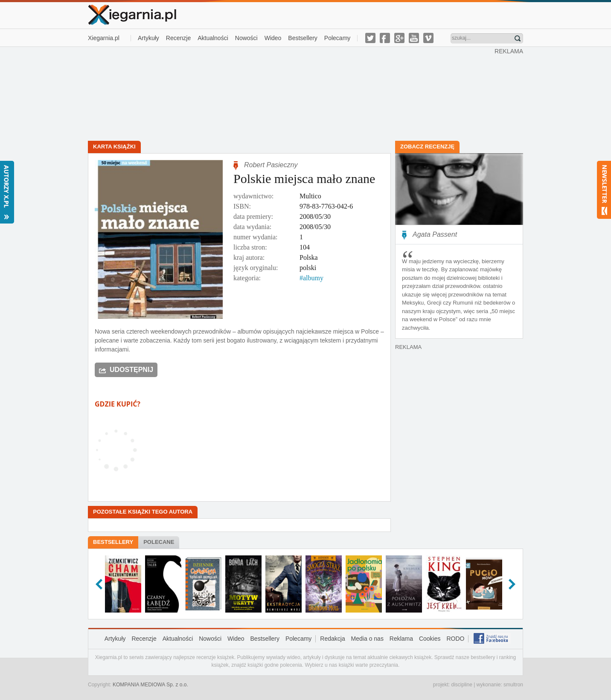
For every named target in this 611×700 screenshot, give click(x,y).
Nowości (246, 38)
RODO (455, 639)
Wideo (273, 38)
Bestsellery (303, 38)
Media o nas (367, 639)
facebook (385, 38)
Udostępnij (131, 370)
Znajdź (518, 38)
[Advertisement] (291, 93)
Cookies (430, 639)
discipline (461, 685)
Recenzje (178, 38)
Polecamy (337, 38)
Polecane (159, 542)
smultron (513, 685)
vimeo (428, 38)
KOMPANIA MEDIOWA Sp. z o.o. (150, 685)
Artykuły (148, 38)
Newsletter (604, 190)
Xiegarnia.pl (104, 38)
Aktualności (213, 38)
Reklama (401, 639)
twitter (370, 38)
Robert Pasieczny (271, 165)
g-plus (399, 38)
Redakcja (332, 639)
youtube (414, 38)
